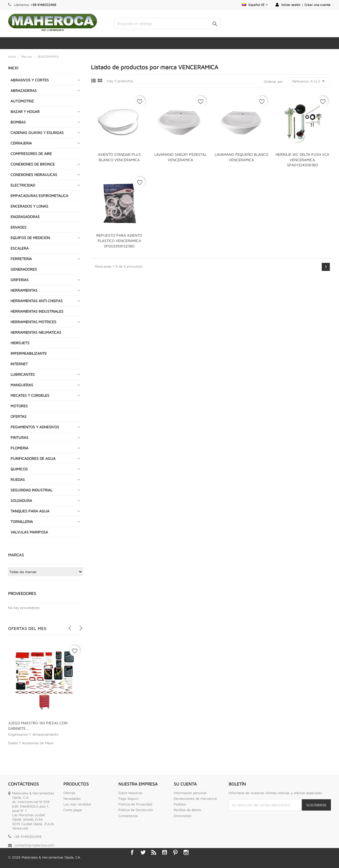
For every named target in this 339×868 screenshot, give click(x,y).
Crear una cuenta (317, 5)
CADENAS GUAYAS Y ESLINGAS (37, 132)
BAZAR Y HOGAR (25, 111)
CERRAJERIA (21, 143)
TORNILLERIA (22, 521)
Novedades (72, 798)
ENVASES (18, 227)
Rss (154, 852)
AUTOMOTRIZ (22, 101)
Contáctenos (128, 816)
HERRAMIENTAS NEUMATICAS (36, 332)
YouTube (165, 852)
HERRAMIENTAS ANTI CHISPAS (37, 301)
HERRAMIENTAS (24, 290)
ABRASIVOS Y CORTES (30, 80)
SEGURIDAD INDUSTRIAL (31, 490)
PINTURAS (19, 437)
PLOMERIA (19, 448)
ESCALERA (20, 248)
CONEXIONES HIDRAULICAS (34, 175)
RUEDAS (18, 479)
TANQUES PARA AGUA (30, 511)
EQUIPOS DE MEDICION (30, 238)
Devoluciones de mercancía (195, 798)
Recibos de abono (187, 810)
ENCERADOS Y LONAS (29, 206)
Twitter (143, 852)
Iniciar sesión (291, 5)
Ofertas (69, 793)
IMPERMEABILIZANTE (29, 353)
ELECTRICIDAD (23, 185)
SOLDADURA (21, 500)
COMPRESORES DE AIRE (31, 154)
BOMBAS (18, 122)
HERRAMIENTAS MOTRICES (33, 322)
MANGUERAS (22, 385)
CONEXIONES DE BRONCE (33, 164)
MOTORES (19, 406)
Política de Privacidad (135, 804)
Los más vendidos (77, 804)
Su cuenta (185, 784)
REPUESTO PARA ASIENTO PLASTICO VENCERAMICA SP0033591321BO (119, 241)
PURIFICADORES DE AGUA (33, 458)
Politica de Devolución (136, 810)
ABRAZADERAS (24, 90)
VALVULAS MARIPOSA (29, 532)
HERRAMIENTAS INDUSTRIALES (37, 311)
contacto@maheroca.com (34, 845)
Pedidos (180, 804)
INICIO (13, 68)
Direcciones (183, 816)
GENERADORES (24, 269)
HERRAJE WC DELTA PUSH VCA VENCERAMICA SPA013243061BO (302, 160)
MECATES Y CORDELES (30, 395)
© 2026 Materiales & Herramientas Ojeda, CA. (44, 857)
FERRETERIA (21, 259)
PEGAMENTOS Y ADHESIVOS (35, 427)
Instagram (186, 852)
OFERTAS (18, 416)
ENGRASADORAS (25, 217)
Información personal (190, 793)
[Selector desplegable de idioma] (255, 5)
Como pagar (73, 810)
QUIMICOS (19, 469)
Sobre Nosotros (130, 793)
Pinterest (175, 852)
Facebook (132, 852)
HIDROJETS (20, 343)
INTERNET (19, 364)
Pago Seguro (128, 798)
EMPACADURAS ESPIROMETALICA (39, 196)
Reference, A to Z (309, 81)
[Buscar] (167, 23)
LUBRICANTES (23, 374)
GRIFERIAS (20, 280)
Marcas (16, 555)
